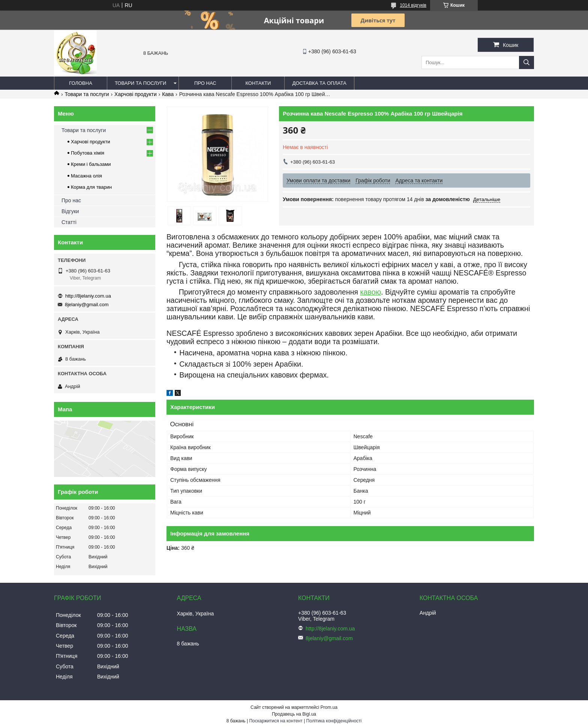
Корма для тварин (91, 187)
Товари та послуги (140, 83)
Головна (81, 83)
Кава (168, 94)
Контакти (258, 83)
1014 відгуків (413, 5)
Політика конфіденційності (334, 721)
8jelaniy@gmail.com (87, 305)
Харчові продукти (136, 94)
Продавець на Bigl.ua (294, 714)
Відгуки (70, 211)
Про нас (205, 83)
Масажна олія (86, 176)
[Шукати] (526, 62)
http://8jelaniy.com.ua (88, 296)
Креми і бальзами (91, 164)
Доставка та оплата (319, 83)
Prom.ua (329, 707)
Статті (69, 222)
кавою (370, 292)
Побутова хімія (88, 153)
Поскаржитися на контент (276, 721)
